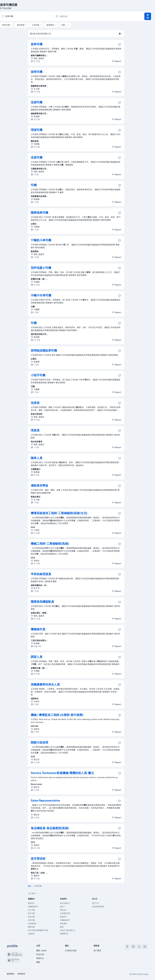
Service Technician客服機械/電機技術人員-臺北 (62, 773)
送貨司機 (37, 102)
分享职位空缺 (71, 950)
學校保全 (63, 910)
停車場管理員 (65, 913)
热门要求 (34, 893)
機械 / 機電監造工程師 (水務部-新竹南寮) (57, 715)
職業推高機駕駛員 (42, 602)
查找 (148, 16)
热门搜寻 (97, 950)
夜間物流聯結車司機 (44, 351)
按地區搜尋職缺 (98, 907)
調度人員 (37, 657)
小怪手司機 (38, 375)
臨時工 (62, 907)
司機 (34, 185)
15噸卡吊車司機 (41, 295)
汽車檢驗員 (32, 923)
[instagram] (133, 947)
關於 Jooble (41, 950)
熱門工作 (96, 903)
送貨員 (35, 403)
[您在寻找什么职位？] (27, 16)
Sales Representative (45, 801)
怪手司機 (31, 913)
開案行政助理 (39, 742)
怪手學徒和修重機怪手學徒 (38, 930)
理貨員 (35, 430)
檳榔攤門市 (64, 934)
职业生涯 (40, 954)
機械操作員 (38, 629)
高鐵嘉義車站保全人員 (45, 684)
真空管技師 (38, 859)
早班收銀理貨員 (41, 574)
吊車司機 (31, 920)
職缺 (38, 962)
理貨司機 (37, 130)
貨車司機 (37, 44)
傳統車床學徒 (39, 486)
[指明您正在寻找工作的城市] (81, 16)
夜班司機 (31, 917)
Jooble (145, 974)
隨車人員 (37, 458)
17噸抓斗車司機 (41, 240)
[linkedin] (145, 947)
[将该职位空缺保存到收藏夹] (120, 45)
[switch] (120, 34)
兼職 (62, 927)
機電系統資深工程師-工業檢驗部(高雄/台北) (59, 513)
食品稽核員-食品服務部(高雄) (50, 828)
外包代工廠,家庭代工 (68, 930)
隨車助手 (31, 903)
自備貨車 (31, 934)
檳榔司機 (31, 927)
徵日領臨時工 (65, 903)
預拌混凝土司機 (41, 268)
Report (116, 61)
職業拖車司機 (39, 213)
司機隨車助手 (33, 907)
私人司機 (31, 910)
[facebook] (127, 947)
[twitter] (139, 947)
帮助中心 (40, 958)
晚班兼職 (63, 923)
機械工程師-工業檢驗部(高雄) (50, 544)
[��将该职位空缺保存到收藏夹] (120, 685)
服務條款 (11, 974)
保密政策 (21, 974)
